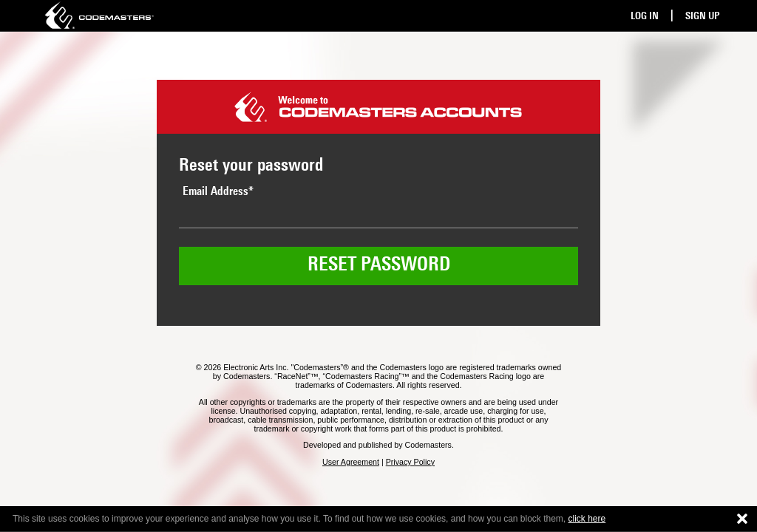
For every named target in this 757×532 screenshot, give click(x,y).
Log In (645, 17)
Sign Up (702, 17)
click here (587, 519)
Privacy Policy (410, 462)
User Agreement (351, 462)
